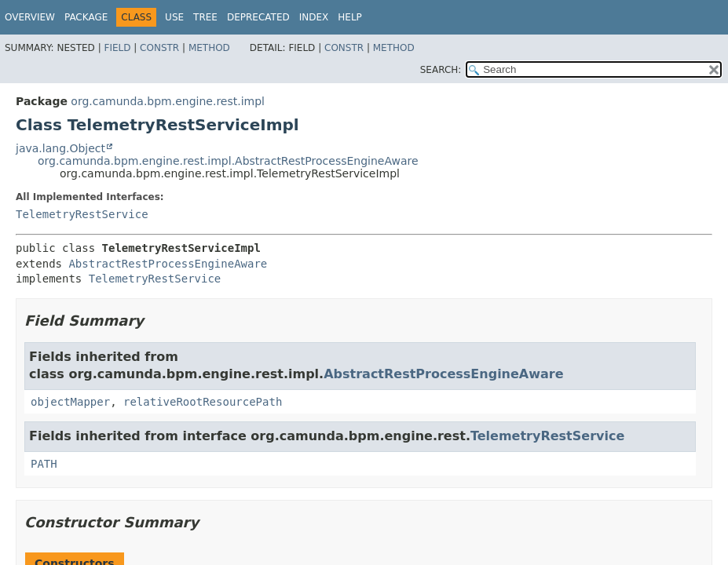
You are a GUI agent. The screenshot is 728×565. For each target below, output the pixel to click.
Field (117, 48)
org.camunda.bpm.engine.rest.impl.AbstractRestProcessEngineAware (228, 161)
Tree (205, 17)
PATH (44, 464)
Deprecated (258, 17)
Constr (159, 48)
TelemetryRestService (82, 214)
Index (314, 17)
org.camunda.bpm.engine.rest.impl (168, 101)
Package (86, 17)
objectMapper (70, 402)
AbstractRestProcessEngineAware (168, 264)
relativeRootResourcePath (203, 402)
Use (174, 17)
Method (209, 48)
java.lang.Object (60, 148)
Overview (30, 17)
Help (350, 17)
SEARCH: (441, 70)
